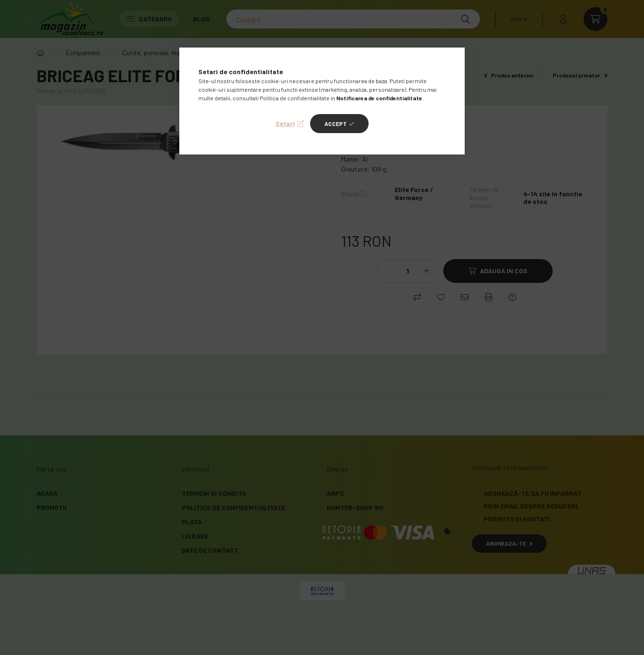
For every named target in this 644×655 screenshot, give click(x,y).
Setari (285, 123)
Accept (336, 124)
